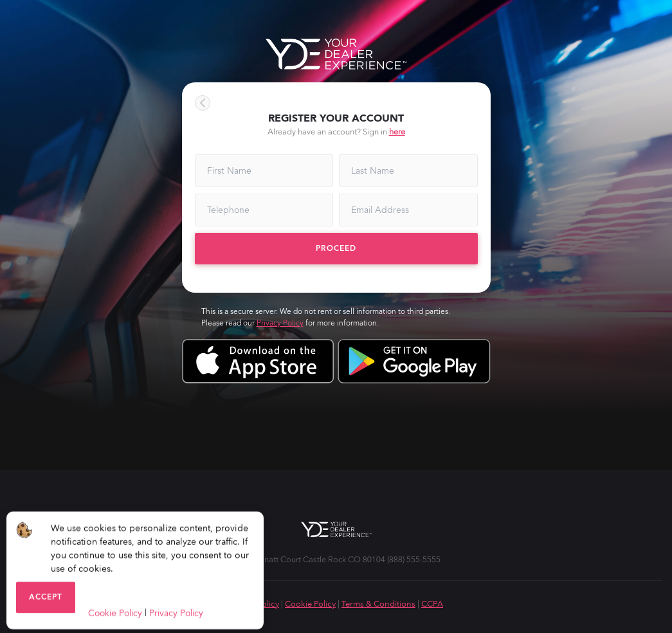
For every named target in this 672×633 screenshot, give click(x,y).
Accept (46, 599)
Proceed (336, 248)
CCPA (432, 604)
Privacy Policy (280, 323)
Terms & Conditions (378, 604)
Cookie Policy (310, 604)
